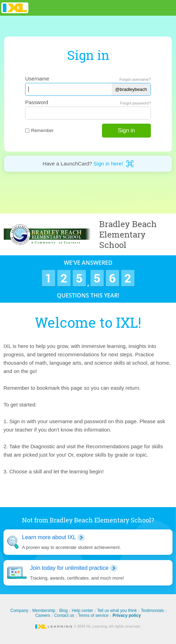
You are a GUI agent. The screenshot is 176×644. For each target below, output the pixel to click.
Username (37, 79)
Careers (43, 615)
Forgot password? (135, 103)
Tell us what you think (117, 611)
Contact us (64, 615)
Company (19, 611)
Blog (64, 611)
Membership (44, 611)
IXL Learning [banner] (15, 8)
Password (37, 102)
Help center (82, 611)
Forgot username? (135, 79)
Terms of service (93, 615)
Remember (39, 130)
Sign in (127, 130)
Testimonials (152, 611)
